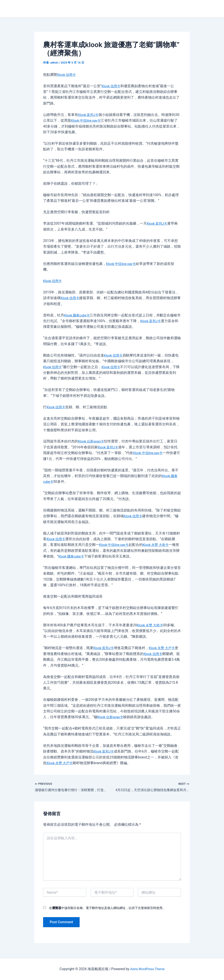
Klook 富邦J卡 (89, 115)
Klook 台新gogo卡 (92, 441)
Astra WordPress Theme (147, 969)
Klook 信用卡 (67, 75)
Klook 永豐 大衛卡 (159, 545)
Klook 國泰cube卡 (78, 315)
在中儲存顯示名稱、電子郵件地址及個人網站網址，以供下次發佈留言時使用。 (107, 909)
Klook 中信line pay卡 (91, 120)
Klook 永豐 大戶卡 (164, 648)
